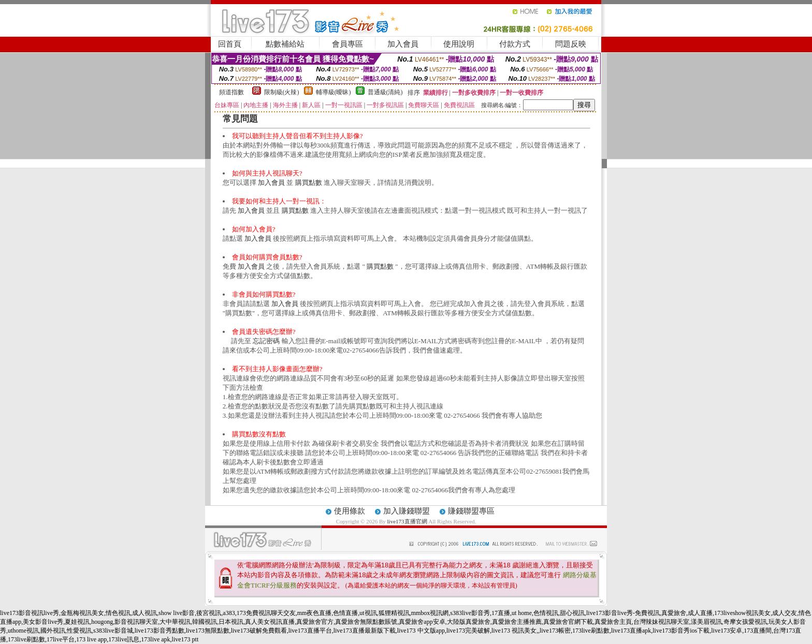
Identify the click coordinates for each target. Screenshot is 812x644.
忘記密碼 (266, 341)
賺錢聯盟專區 (471, 511)
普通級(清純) (385, 92)
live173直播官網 (407, 521)
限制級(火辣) (282, 92)
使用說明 (459, 44)
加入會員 (403, 44)
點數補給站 (285, 44)
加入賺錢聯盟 (407, 511)
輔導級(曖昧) (334, 92)
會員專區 (347, 44)
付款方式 (515, 44)
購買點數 (309, 182)
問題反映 (571, 44)
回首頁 (230, 44)
